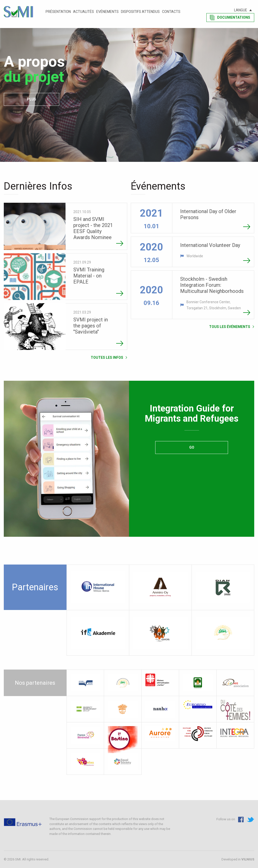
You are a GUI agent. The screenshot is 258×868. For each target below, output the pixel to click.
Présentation (58, 12)
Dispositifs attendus (140, 12)
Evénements (107, 12)
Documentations (234, 17)
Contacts (171, 12)
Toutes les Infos (107, 357)
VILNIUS (248, 859)
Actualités (84, 12)
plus (32, 99)
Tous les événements (230, 327)
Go (192, 447)
